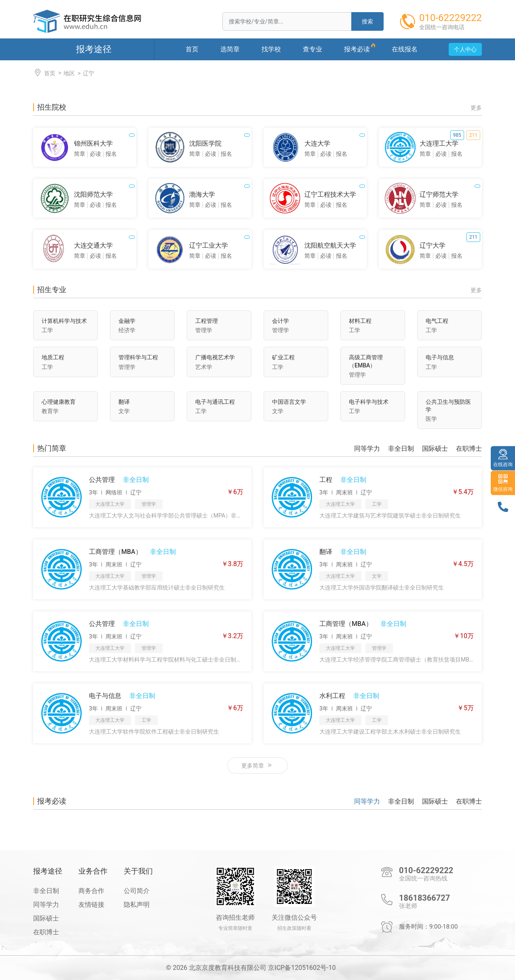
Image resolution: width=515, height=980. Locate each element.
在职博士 (469, 449)
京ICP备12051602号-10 (302, 968)
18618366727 (424, 898)
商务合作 (91, 891)
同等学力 (367, 449)
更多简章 (257, 765)
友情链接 (91, 905)
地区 (69, 73)
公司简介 (137, 891)
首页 (44, 73)
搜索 (367, 21)
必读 (95, 154)
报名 (111, 154)
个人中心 (465, 49)
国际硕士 (435, 449)
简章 (80, 154)
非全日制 (401, 449)
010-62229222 (426, 870)
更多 (476, 108)
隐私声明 (137, 905)
